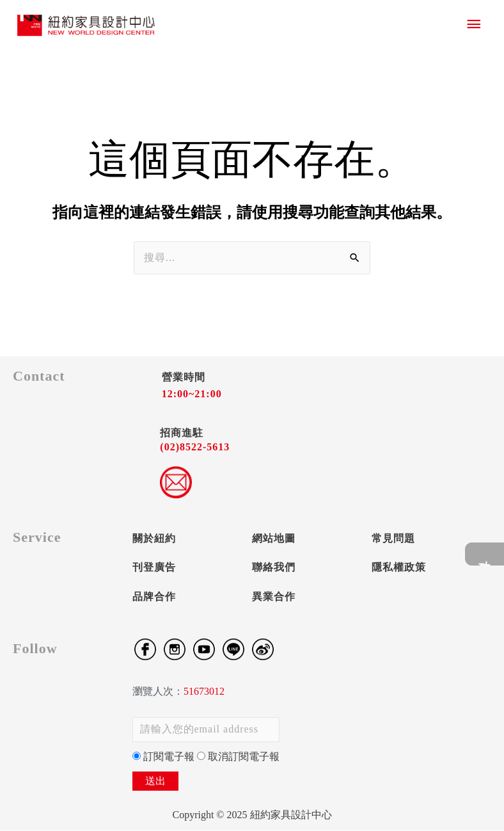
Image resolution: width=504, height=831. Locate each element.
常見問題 (393, 539)
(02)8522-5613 (195, 448)
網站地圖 (274, 539)
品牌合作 (154, 597)
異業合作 (274, 597)
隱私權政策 (399, 568)
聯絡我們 (274, 568)
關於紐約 (154, 539)
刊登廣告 (154, 568)
